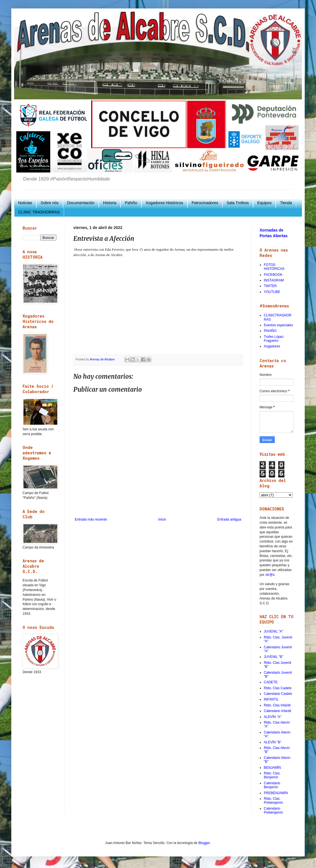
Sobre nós (50, 203)
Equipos (265, 203)
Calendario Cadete (278, 694)
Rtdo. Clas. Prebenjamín (273, 801)
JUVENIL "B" (274, 657)
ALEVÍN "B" (273, 742)
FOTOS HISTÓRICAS (274, 267)
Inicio (162, 519)
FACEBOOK (273, 275)
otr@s (270, 575)
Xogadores (272, 346)
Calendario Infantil (277, 711)
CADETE (271, 682)
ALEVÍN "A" (273, 717)
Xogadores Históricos (164, 203)
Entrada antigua (229, 519)
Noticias (25, 203)
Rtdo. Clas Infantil (277, 705)
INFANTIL (271, 699)
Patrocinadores (205, 203)
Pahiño (131, 203)
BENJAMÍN (272, 768)
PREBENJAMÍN (276, 793)
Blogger (204, 843)
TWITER (270, 286)
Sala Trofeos (238, 203)
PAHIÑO (270, 331)
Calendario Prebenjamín (273, 810)
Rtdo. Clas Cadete (278, 688)
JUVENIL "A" (274, 631)
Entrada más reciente (91, 519)
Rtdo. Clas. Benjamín (272, 775)
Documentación (81, 203)
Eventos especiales (278, 325)
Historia (110, 203)
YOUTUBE (272, 292)
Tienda (286, 203)
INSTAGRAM (274, 280)
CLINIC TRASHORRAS (39, 212)
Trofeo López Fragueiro (274, 339)
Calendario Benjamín (272, 785)
